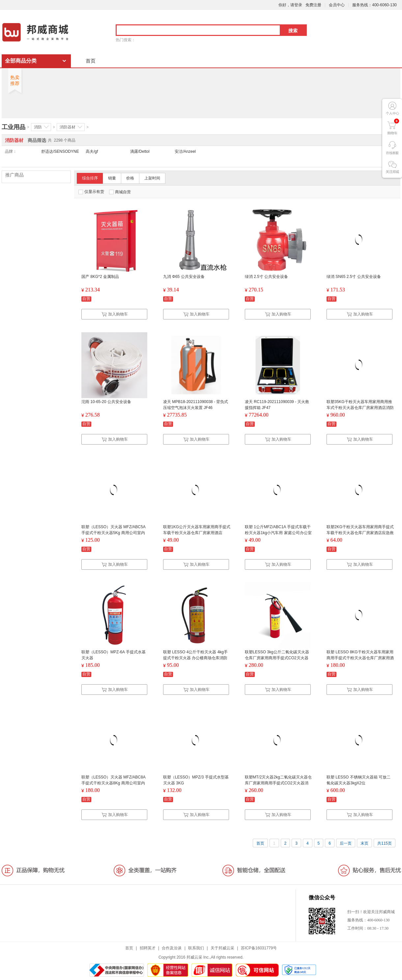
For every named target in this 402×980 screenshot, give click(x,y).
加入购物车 (115, 314)
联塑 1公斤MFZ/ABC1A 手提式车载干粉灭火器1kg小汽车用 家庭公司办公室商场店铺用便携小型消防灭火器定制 (278, 533)
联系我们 (196, 948)
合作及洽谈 (172, 948)
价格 (130, 178)
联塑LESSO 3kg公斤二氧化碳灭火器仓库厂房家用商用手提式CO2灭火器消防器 (277, 658)
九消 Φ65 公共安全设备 (184, 277)
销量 (112, 178)
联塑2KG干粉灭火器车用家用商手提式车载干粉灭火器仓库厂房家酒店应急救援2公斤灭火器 (360, 533)
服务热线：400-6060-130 (374, 5)
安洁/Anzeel (185, 151)
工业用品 (14, 127)
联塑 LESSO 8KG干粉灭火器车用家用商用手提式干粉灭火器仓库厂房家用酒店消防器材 (360, 658)
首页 (91, 61)
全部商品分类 (21, 61)
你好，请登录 (290, 5)
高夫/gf (92, 151)
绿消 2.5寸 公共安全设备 (266, 277)
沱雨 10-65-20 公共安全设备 (106, 402)
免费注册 (313, 5)
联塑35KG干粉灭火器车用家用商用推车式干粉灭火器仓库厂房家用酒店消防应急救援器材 (360, 408)
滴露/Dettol (140, 151)
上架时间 (152, 178)
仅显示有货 (91, 192)
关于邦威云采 (222, 948)
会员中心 (337, 5)
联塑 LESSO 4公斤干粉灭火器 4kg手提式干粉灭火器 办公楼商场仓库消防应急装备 (195, 658)
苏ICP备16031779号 (259, 948)
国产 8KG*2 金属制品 (100, 277)
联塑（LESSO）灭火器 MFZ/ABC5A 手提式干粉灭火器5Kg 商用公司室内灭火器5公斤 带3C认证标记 (113, 533)
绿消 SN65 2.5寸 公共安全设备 (354, 277)
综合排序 (90, 178)
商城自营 (120, 192)
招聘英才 (148, 948)
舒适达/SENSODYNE (60, 151)
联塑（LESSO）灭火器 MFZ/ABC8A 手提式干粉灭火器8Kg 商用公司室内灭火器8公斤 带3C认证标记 (113, 783)
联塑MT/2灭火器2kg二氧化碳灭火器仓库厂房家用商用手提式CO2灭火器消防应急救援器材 (278, 783)
